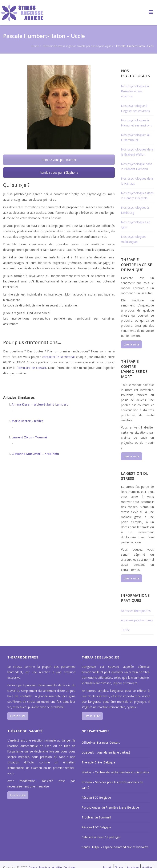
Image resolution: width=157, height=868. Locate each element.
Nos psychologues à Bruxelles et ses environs (135, 91)
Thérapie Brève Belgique (98, 762)
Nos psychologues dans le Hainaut (137, 181)
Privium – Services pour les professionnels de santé (112, 785)
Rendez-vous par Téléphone (59, 173)
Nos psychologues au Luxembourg (136, 137)
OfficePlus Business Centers (101, 742)
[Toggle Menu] (151, 12)
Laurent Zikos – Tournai (29, 437)
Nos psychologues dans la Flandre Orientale (137, 196)
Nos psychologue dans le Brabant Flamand (137, 166)
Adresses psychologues (137, 620)
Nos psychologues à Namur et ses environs (136, 123)
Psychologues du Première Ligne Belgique (110, 807)
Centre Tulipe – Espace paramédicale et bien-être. (115, 847)
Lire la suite (132, 344)
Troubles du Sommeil (96, 817)
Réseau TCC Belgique (96, 797)
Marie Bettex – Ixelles (27, 421)
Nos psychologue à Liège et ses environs (135, 108)
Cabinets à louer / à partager (101, 837)
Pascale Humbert (20, 332)
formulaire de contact (31, 368)
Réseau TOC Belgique (96, 827)
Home (35, 46)
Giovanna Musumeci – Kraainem (35, 454)
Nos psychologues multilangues (134, 239)
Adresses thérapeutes (136, 611)
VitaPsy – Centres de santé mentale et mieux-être (115, 772)
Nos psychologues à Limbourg (135, 210)
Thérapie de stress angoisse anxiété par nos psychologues (78, 46)
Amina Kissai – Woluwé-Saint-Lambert (40, 404)
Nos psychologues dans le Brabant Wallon (137, 152)
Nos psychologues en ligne (136, 225)
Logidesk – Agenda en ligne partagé (106, 752)
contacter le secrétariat (59, 357)
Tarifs (125, 630)
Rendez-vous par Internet (59, 160)
